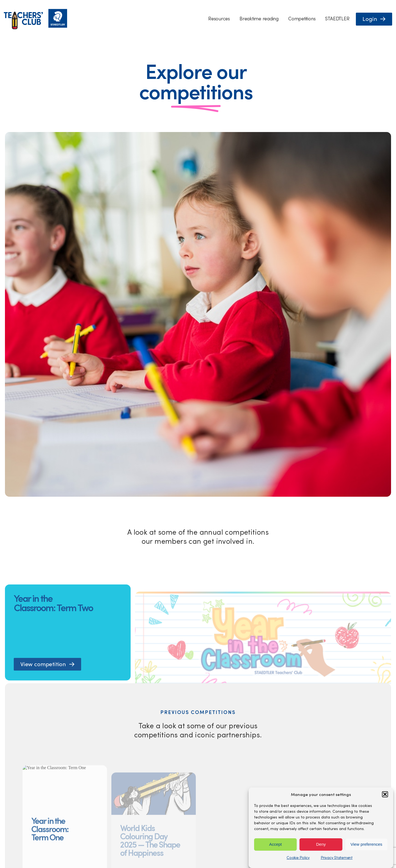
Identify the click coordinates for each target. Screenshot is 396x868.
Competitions (302, 18)
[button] (385, 794)
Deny (321, 844)
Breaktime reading (259, 18)
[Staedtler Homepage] (35, 28)
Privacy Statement (337, 857)
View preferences (367, 844)
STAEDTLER (337, 18)
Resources (219, 18)
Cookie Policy (298, 857)
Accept (276, 844)
